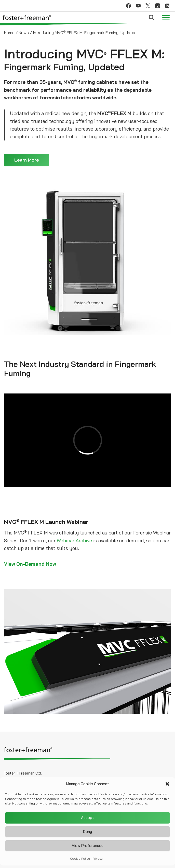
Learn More (27, 160)
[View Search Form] (151, 17)
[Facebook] (128, 6)
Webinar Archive (74, 541)
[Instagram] (157, 6)
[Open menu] (166, 18)
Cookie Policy (80, 858)
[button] (167, 784)
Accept (87, 818)
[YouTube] (138, 6)
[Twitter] (148, 6)
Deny (87, 832)
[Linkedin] (167, 6)
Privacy (98, 858)
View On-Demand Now (30, 564)
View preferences (88, 846)
